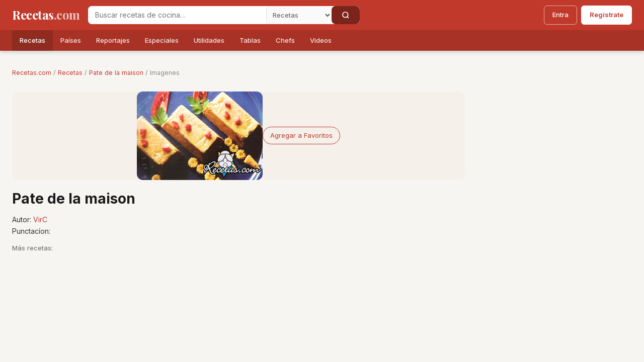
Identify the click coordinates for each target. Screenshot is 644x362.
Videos (321, 40)
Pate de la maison (116, 73)
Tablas (250, 40)
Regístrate (607, 15)
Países (71, 40)
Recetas (32, 40)
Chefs (285, 40)
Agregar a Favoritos (301, 135)
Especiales (162, 40)
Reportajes (113, 40)
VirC (40, 219)
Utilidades (209, 40)
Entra (560, 15)
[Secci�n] (299, 15)
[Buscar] (346, 15)
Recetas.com (32, 73)
